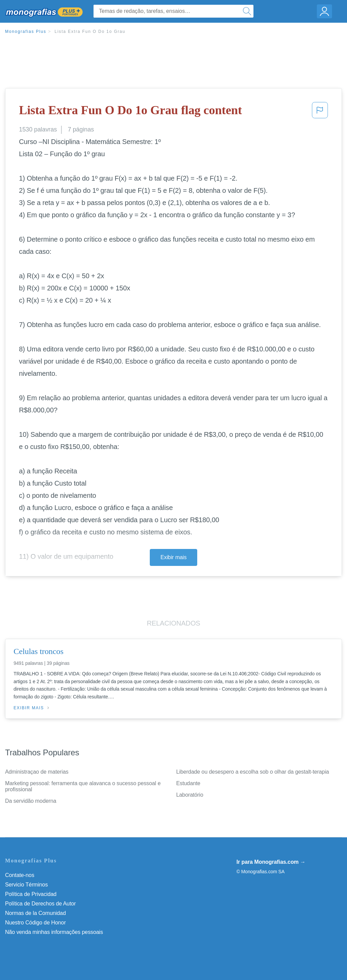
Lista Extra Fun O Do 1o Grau (90, 32)
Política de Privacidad (31, 894)
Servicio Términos (26, 885)
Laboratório (190, 795)
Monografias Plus (26, 32)
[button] (320, 112)
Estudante (188, 783)
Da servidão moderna (31, 801)
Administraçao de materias (37, 772)
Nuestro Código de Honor (35, 923)
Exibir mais (173, 557)
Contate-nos (20, 875)
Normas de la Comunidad (35, 913)
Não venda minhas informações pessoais (54, 932)
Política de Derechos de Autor (40, 904)
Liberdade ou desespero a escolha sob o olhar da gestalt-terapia (253, 772)
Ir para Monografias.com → (271, 862)
